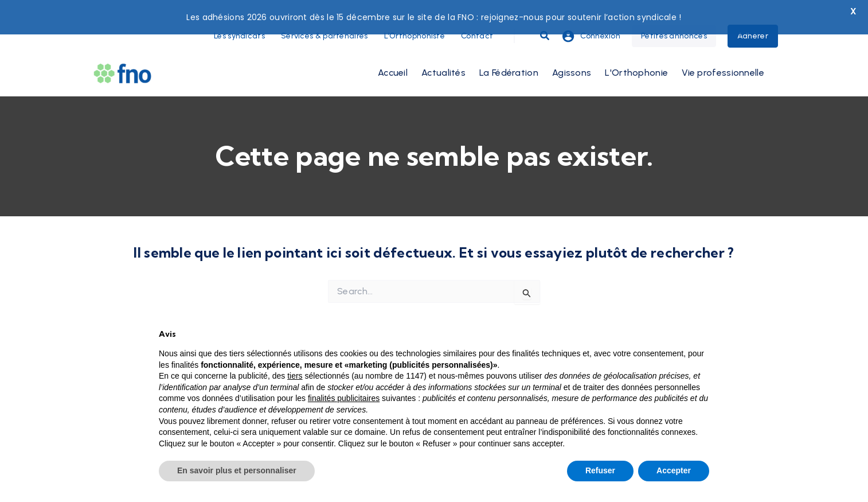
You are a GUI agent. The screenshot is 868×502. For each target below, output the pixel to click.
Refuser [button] (600, 470)
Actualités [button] (443, 52)
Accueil (393, 52)
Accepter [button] (674, 470)
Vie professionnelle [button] (723, 52)
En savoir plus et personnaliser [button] (237, 470)
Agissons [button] (572, 52)
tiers (295, 376)
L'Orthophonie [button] (636, 52)
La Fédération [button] (509, 52)
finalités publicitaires (344, 398)
